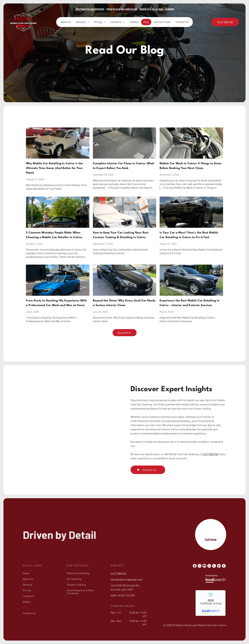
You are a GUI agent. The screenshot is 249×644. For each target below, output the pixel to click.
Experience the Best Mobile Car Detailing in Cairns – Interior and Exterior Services (190, 303)
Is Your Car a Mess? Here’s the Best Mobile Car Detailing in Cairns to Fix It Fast (189, 235)
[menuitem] (66, 23)
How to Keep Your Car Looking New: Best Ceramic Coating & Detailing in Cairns (121, 235)
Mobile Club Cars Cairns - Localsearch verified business (211, 603)
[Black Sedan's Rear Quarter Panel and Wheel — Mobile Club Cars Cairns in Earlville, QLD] (71, 425)
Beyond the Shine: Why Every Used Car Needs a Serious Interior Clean (124, 303)
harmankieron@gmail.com (126, 579)
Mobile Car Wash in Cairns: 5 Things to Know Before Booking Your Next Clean (190, 166)
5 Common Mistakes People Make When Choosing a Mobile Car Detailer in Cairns (54, 235)
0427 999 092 (211, 454)
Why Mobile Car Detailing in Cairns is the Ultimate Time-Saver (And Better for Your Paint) (54, 168)
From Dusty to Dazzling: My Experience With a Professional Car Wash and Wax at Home (56, 303)
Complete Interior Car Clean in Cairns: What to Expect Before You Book (124, 166)
